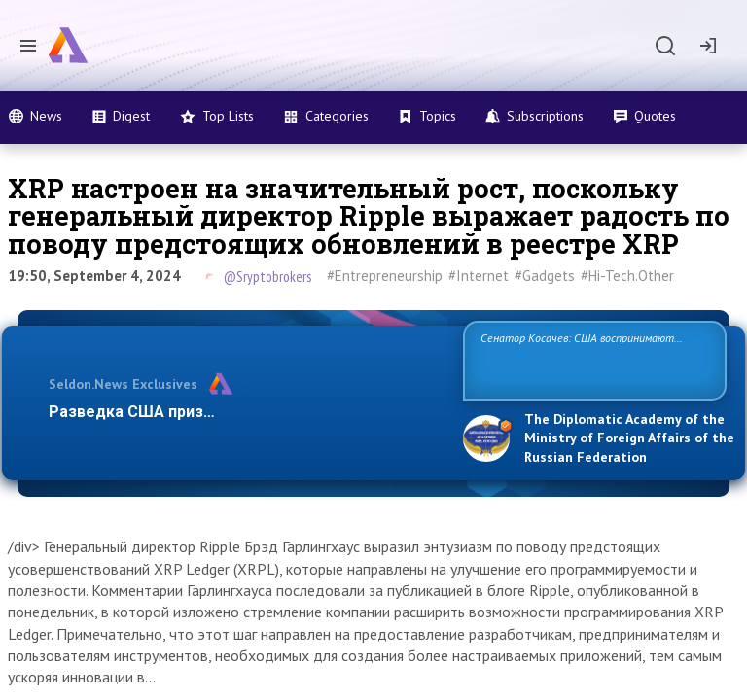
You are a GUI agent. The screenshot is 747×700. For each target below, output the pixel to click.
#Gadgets (545, 276)
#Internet (479, 276)
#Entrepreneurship (385, 276)
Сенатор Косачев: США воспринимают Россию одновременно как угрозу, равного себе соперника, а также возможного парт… (592, 359)
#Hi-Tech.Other (627, 276)
